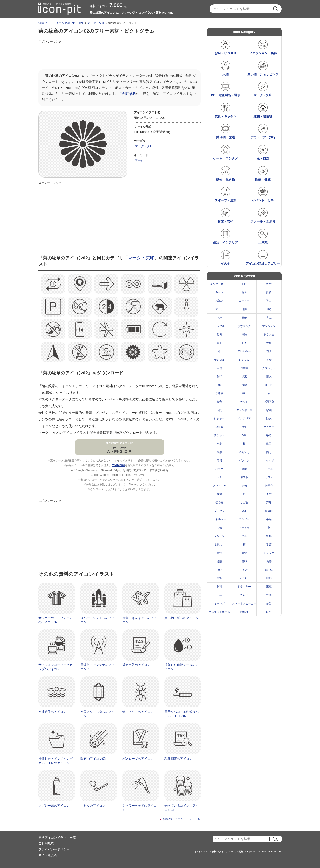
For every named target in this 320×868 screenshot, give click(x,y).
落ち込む (244, 452)
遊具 (269, 351)
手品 (269, 519)
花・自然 (263, 158)
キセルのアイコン (93, 806)
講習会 (269, 486)
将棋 (269, 536)
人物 (226, 74)
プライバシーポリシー (54, 849)
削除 (244, 469)
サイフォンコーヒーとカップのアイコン (56, 667)
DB (244, 284)
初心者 (219, 502)
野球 (269, 502)
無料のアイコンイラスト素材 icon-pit (232, 852)
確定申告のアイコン (136, 665)
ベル (244, 536)
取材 (269, 612)
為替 (269, 561)
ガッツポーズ (244, 410)
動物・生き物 (226, 179)
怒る (269, 435)
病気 (219, 528)
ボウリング (244, 326)
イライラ (244, 528)
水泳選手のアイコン (52, 712)
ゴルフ (244, 595)
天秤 (269, 343)
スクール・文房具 (263, 221)
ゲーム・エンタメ (226, 158)
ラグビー (244, 519)
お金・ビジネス (226, 53)
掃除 (244, 334)
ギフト (244, 477)
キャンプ (219, 603)
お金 (244, 292)
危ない (269, 570)
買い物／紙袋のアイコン (182, 618)
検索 (244, 376)
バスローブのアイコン (138, 759)
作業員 (244, 368)
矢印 (219, 376)
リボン (219, 570)
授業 (269, 595)
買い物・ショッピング (263, 74)
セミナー (244, 578)
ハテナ (219, 469)
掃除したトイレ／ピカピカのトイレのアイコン (56, 761)
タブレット (269, 368)
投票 (219, 452)
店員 (219, 460)
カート (219, 292)
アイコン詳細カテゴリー (263, 263)
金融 (244, 385)
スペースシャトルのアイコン (98, 620)
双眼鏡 (219, 427)
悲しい (219, 545)
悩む (269, 452)
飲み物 (219, 393)
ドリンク (244, 570)
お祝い (219, 301)
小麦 (219, 444)
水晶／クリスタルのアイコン (98, 714)
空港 (219, 578)
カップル (219, 326)
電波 (219, 553)
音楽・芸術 (226, 221)
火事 (244, 511)
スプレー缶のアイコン (54, 806)
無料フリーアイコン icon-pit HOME (61, 23)
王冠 (269, 587)
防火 (269, 418)
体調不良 (269, 402)
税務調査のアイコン (178, 759)
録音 (219, 402)
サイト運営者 (48, 855)
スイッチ (269, 460)
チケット (219, 435)
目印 (244, 561)
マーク (139, 160)
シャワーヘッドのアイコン (140, 808)
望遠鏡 (269, 511)
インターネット (219, 284)
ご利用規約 (128, 94)
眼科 (219, 587)
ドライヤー (244, 587)
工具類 (263, 242)
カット (244, 402)
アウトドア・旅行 (263, 137)
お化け (244, 612)
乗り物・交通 (226, 137)
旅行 (244, 393)
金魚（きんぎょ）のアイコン (140, 620)
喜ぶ (269, 318)
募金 (269, 360)
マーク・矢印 (96, 23)
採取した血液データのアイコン (182, 667)
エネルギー (219, 519)
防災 (219, 334)
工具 (219, 595)
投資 (269, 292)
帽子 (219, 343)
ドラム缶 (269, 334)
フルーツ (219, 536)
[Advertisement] (119, 55)
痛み (219, 318)
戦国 (269, 444)
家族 (269, 410)
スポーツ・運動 (226, 200)
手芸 (269, 545)
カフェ (269, 477)
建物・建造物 (263, 116)
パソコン (244, 460)
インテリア (244, 418)
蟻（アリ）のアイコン (138, 712)
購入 (269, 376)
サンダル (219, 360)
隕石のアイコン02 (93, 759)
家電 (244, 553)
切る (269, 309)
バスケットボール (219, 612)
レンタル (244, 360)
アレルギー (244, 351)
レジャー (219, 418)
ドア (244, 343)
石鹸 (244, 318)
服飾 (269, 578)
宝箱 (219, 368)
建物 (244, 486)
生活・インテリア (226, 242)
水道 (244, 427)
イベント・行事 (263, 200)
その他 (226, 263)
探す (269, 284)
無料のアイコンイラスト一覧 (182, 819)
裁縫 (219, 494)
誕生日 (269, 385)
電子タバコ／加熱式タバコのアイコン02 (182, 714)
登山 (269, 301)
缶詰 (269, 603)
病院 (219, 410)
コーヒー (244, 301)
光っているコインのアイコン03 (182, 808)
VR (244, 435)
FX (219, 477)
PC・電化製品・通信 (225, 95)
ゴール (269, 469)
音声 (244, 309)
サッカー (269, 427)
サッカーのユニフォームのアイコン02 (56, 620)
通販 (219, 561)
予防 (269, 494)
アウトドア (219, 486)
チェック (269, 553)
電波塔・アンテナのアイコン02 (98, 667)
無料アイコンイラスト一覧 (57, 838)
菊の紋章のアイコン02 (119, 443)
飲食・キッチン (226, 116)
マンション (269, 326)
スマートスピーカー (244, 603)
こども (244, 502)
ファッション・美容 (263, 53)
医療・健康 (263, 179)
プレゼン (219, 511)
